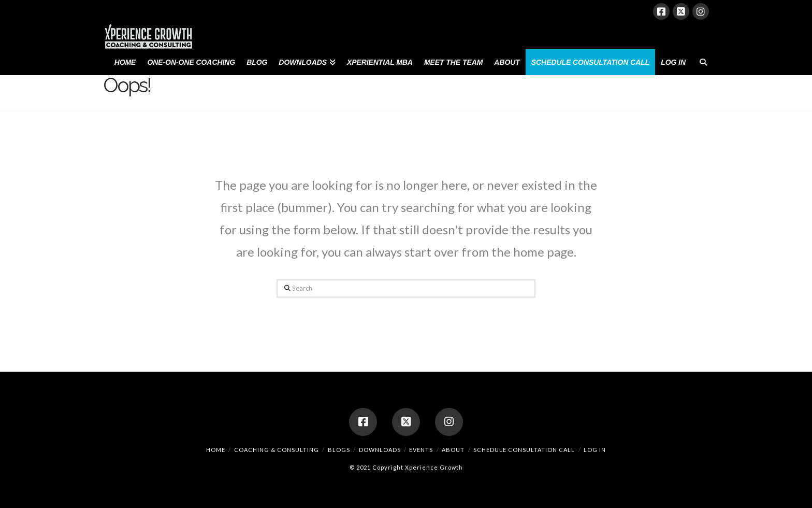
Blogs (339, 450)
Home (216, 450)
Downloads (380, 450)
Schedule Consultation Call (524, 450)
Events (421, 450)
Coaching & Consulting (277, 450)
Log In (595, 450)
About (453, 450)
